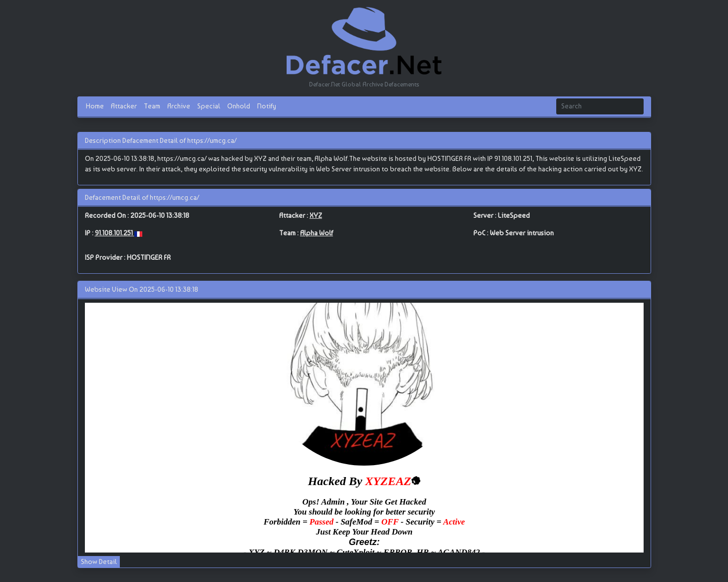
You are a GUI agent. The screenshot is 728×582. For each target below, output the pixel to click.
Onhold (239, 106)
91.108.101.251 (115, 233)
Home (95, 106)
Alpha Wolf (317, 233)
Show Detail (99, 562)
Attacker (124, 106)
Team (152, 106)
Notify (267, 106)
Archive (179, 106)
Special (209, 106)
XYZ (316, 215)
